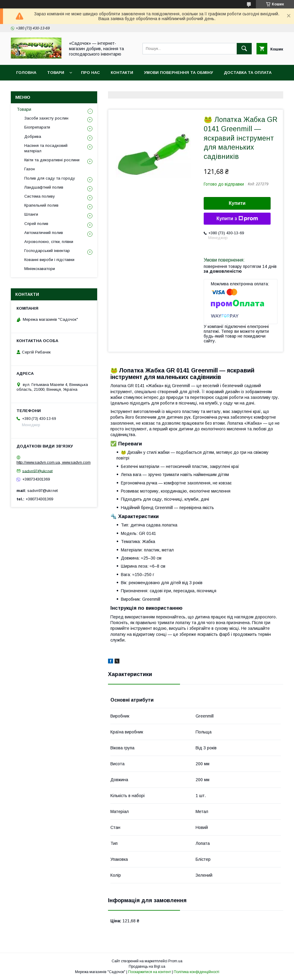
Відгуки (25, 88)
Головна (26, 73)
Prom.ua (175, 961)
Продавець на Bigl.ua (147, 966)
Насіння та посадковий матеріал (46, 148)
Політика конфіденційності (196, 972)
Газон (30, 169)
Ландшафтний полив (44, 187)
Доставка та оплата (248, 73)
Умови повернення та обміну (178, 73)
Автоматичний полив (44, 233)
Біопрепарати (37, 127)
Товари (56, 73)
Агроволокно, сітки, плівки (49, 242)
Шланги (31, 214)
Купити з (237, 219)
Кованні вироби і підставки (49, 260)
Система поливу (40, 196)
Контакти (122, 73)
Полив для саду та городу (50, 178)
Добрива (33, 137)
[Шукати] (244, 49)
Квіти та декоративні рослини (52, 160)
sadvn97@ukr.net (37, 471)
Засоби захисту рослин (46, 118)
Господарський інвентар (47, 251)
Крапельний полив (41, 205)
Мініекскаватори (40, 269)
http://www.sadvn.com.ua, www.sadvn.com (54, 462)
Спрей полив (36, 224)
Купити (237, 203)
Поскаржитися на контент (150, 972)
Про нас (90, 73)
